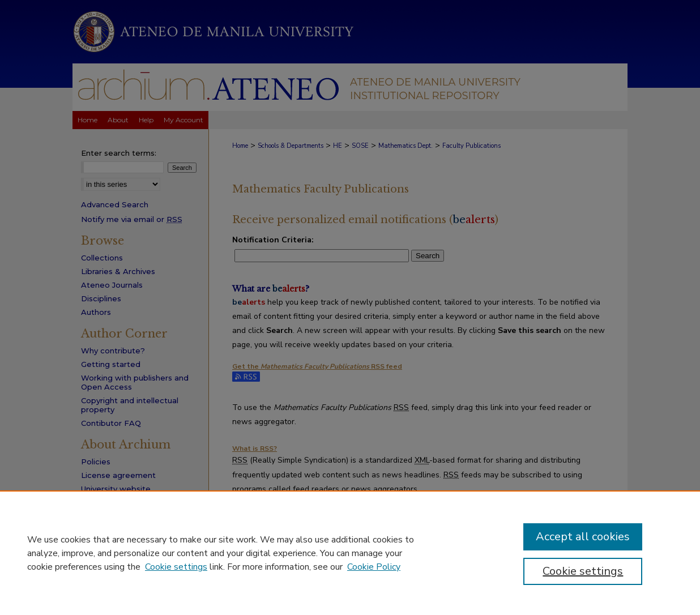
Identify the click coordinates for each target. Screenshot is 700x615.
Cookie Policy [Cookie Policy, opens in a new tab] (374, 567)
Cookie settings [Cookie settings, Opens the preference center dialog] (583, 571)
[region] (350, 553)
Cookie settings (176, 567)
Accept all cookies (583, 537)
